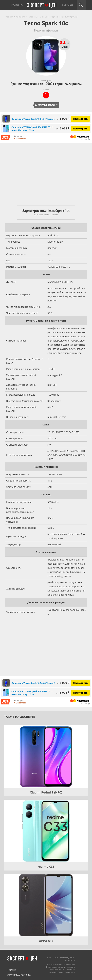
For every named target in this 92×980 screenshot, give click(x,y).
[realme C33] (46, 831)
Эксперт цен (42, 5)
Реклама (12, 970)
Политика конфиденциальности (61, 967)
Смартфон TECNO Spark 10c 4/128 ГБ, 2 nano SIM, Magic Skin (32, 129)
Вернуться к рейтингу (46, 105)
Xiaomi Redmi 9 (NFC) (46, 792)
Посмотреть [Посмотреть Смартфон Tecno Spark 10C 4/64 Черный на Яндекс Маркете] (80, 119)
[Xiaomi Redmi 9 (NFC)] (46, 757)
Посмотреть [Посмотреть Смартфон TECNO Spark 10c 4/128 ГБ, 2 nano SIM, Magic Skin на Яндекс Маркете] (80, 129)
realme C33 (46, 867)
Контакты (71, 960)
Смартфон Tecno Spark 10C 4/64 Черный (33, 119)
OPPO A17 (46, 941)
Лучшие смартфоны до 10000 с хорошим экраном (46, 84)
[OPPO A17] (46, 905)
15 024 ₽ (63, 128)
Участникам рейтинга (19, 975)
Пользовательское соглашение (60, 964)
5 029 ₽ (63, 119)
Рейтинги (17, 5)
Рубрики (68, 5)
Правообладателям (66, 972)
